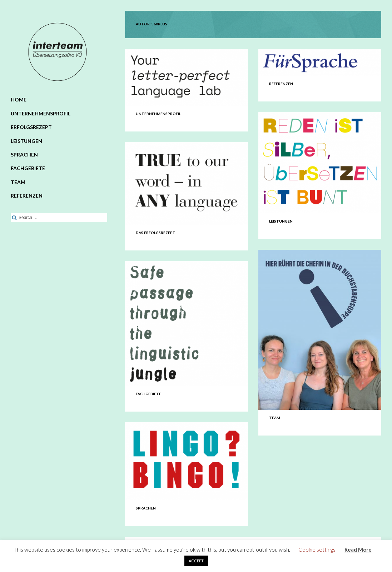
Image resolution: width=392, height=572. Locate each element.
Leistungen (26, 141)
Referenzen (27, 196)
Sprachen (24, 155)
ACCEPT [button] (196, 561)
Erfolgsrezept (31, 127)
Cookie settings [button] (317, 549)
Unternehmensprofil (41, 113)
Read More (358, 549)
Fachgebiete (28, 168)
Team (18, 182)
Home (19, 100)
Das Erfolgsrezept (156, 233)
